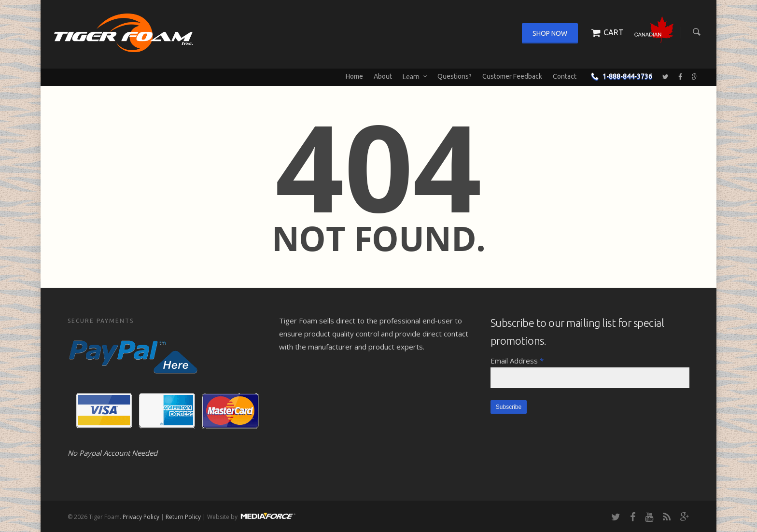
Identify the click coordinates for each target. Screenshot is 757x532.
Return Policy (183, 517)
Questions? (455, 76)
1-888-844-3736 (620, 76)
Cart (606, 32)
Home (354, 76)
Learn (415, 77)
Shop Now (550, 33)
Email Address (517, 361)
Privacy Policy (141, 517)
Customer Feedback (512, 76)
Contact (565, 76)
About (383, 76)
